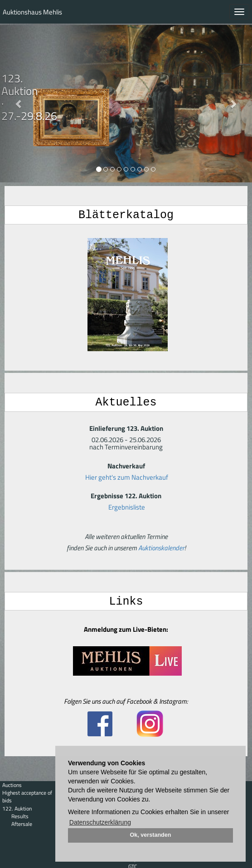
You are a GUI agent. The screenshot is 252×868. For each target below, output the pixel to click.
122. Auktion (17, 808)
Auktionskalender (161, 547)
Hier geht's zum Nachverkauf (127, 476)
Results (20, 816)
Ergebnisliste (127, 506)
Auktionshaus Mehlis (32, 12)
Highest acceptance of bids (27, 796)
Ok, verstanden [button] (151, 835)
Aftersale (22, 824)
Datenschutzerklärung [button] (100, 822)
